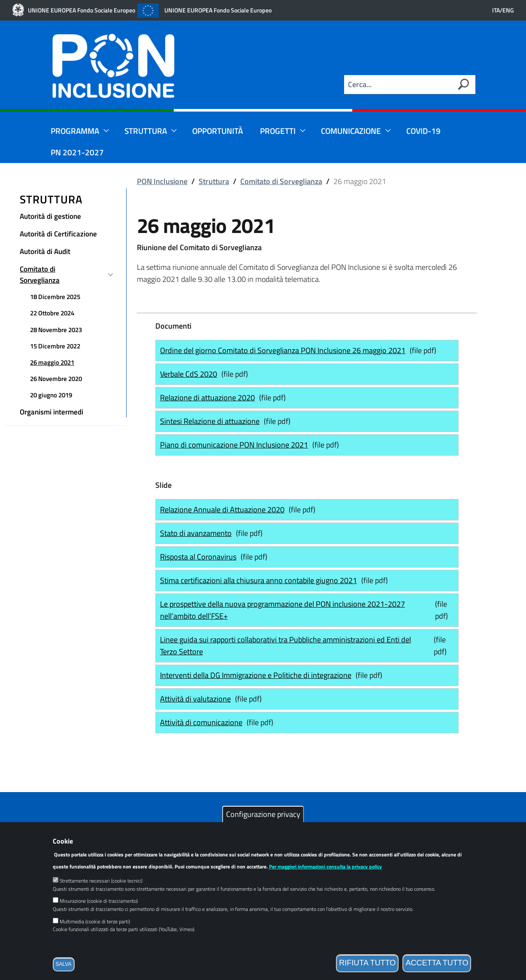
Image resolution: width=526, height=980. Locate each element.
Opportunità (218, 131)
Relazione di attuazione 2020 (207, 398)
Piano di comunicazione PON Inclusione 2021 (236, 445)
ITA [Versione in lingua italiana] (496, 10)
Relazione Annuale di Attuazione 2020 (224, 509)
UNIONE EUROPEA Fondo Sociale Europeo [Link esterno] (82, 10)
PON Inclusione (162, 181)
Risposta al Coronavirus (200, 557)
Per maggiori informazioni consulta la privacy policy (325, 879)
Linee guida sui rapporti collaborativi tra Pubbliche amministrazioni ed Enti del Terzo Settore (286, 646)
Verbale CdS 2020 (191, 374)
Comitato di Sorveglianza (281, 181)
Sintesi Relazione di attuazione (212, 421)
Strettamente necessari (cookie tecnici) (101, 893)
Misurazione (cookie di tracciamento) (99, 913)
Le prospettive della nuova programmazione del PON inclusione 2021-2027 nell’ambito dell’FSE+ (283, 610)
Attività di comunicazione (203, 722)
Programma (80, 131)
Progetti (283, 131)
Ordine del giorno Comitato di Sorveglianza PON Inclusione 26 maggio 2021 (285, 350)
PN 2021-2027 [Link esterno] (77, 152)
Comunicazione (356, 131)
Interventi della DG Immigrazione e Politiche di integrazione (258, 675)
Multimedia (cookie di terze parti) (95, 933)
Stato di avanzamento (198, 533)
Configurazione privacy (263, 826)
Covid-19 (423, 131)
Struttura (151, 131)
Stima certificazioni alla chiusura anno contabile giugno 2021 (261, 580)
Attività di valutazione (198, 699)
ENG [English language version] (508, 10)
